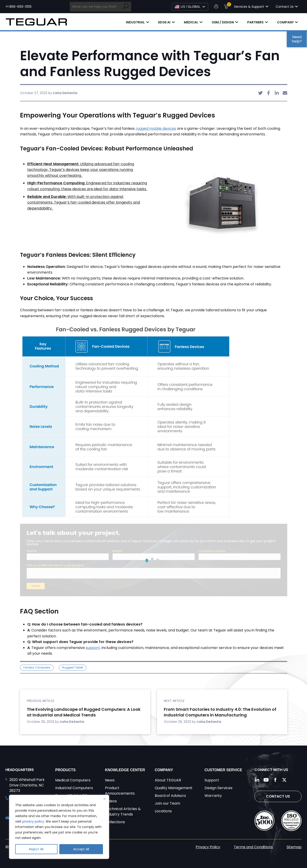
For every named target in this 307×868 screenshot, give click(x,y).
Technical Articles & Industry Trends (123, 812)
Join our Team (167, 803)
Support (212, 780)
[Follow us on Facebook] (275, 780)
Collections (115, 822)
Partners (255, 22)
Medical (191, 22)
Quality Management (174, 788)
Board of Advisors (170, 796)
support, (93, 648)
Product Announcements (120, 791)
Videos (111, 801)
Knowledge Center (125, 770)
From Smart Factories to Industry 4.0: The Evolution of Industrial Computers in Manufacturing (220, 712)
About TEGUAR (168, 780)
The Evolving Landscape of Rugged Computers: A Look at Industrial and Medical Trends (84, 712)
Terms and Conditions (253, 847)
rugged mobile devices (156, 128)
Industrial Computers (74, 788)
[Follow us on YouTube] (266, 780)
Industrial (135, 22)
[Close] (104, 799)
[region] (59, 827)
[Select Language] (190, 7)
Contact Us (278, 796)
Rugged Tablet (73, 667)
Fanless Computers (37, 667)
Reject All (36, 849)
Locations (163, 811)
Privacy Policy (208, 847)
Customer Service (223, 770)
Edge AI (164, 22)
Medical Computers (73, 780)
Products (65, 770)
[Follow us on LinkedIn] (257, 780)
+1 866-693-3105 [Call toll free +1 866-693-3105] (19, 7)
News (110, 780)
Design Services (218, 788)
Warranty (213, 796)
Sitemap (294, 847)
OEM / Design (223, 22)
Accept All (81, 849)
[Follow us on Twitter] (284, 780)
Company (285, 22)
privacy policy (33, 821)
